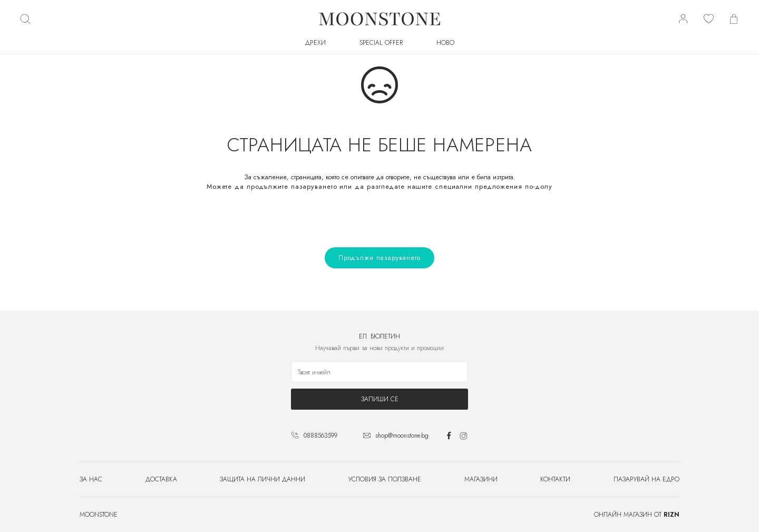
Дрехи (315, 43)
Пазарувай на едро (646, 479)
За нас (91, 479)
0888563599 (320, 436)
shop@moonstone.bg (402, 436)
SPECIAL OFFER (381, 43)
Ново (445, 43)
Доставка (161, 479)
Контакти (555, 479)
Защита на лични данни (262, 479)
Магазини (481, 479)
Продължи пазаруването (379, 258)
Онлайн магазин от (637, 515)
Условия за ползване (385, 479)
